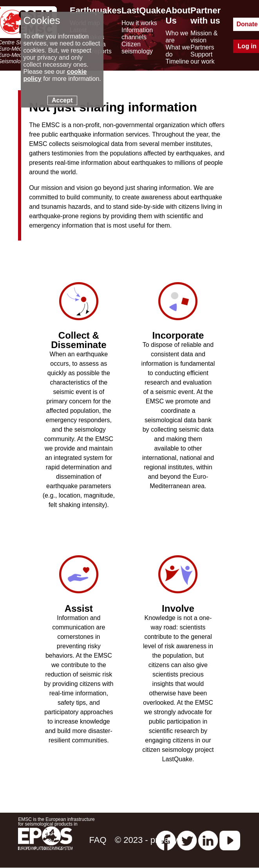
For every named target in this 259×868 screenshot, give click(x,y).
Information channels (137, 34)
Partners (202, 47)
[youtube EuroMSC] (230, 840)
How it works (139, 23)
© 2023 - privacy (146, 840)
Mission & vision (204, 37)
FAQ (98, 840)
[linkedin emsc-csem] (208, 840)
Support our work (202, 58)
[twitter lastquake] (187, 840)
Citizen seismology (137, 48)
